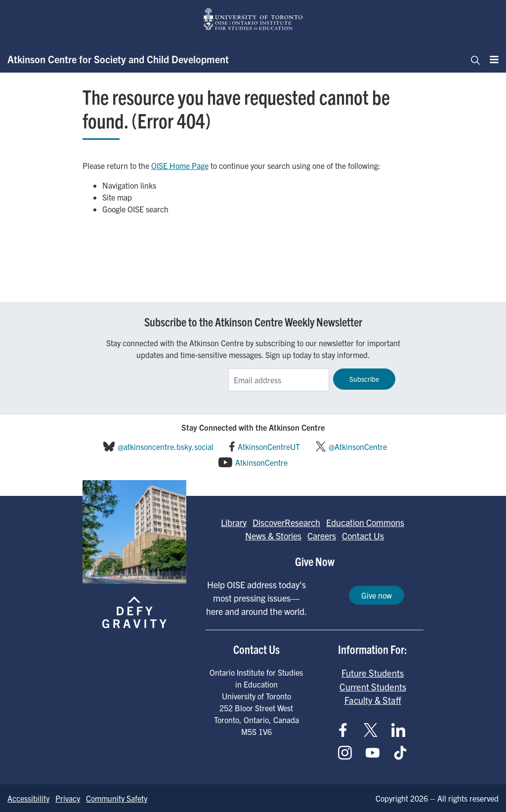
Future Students (373, 673)
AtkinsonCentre (261, 462)
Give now (377, 595)
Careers (322, 536)
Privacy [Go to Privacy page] (68, 798)
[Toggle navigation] (472, 59)
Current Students (373, 687)
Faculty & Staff (373, 700)
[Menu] (491, 59)
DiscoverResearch (286, 522)
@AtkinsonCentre (358, 447)
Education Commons (365, 522)
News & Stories (273, 536)
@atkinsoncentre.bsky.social (166, 447)
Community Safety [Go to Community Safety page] (117, 798)
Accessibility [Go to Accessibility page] (28, 798)
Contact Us (363, 536)
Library (234, 522)
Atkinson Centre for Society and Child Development (118, 59)
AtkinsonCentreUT (269, 447)
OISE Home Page (180, 165)
